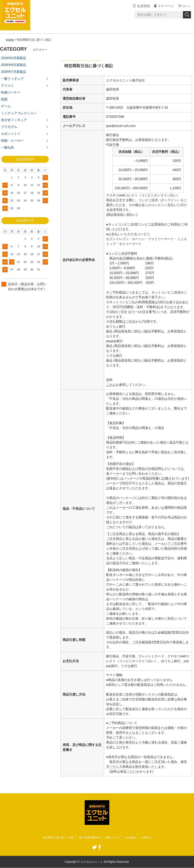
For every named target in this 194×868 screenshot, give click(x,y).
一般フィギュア (12, 79)
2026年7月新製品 (14, 72)
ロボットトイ (11, 134)
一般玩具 (7, 147)
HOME (10, 40)
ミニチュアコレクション (19, 113)
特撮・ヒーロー (12, 141)
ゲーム (6, 106)
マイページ (164, 6)
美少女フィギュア (14, 120)
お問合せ (149, 838)
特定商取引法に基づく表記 (56, 838)
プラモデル (9, 127)
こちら (111, 385)
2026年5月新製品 (14, 58)
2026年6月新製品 (14, 65)
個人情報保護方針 (89, 838)
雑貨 (4, 99)
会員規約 (133, 838)
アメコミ (7, 86)
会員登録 (142, 6)
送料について (114, 838)
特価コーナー (11, 92)
